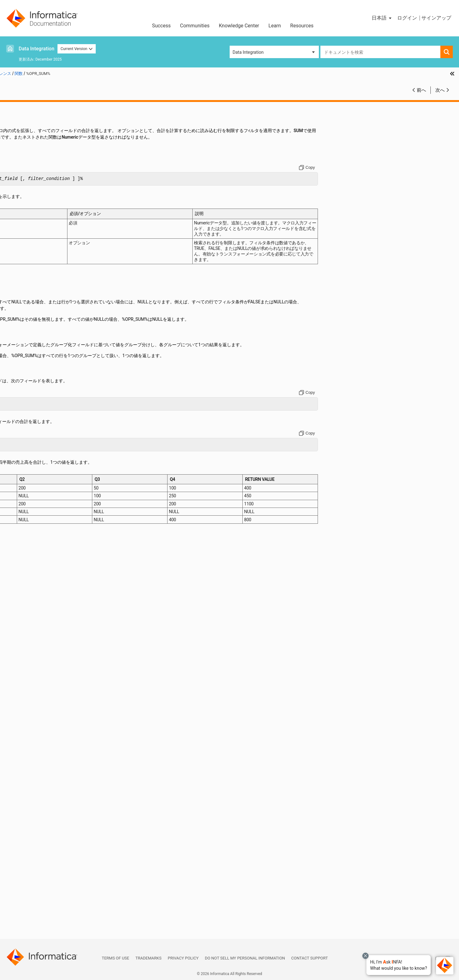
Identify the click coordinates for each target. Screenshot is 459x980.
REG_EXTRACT (34, 674)
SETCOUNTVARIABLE (41, 746)
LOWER (27, 524)
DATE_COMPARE (36, 329)
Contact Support (310, 958)
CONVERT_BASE (36, 289)
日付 (15, 133)
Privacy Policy (183, 958)
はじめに (19, 107)
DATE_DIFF (30, 335)
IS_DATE (28, 446)
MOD (25, 609)
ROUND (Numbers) (38, 720)
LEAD (25, 492)
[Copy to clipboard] (353, 174)
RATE (25, 668)
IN (22, 420)
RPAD (25, 727)
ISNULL (27, 466)
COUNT (27, 309)
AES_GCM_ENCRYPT (40, 231)
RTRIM (26, 733)
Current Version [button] (77, 49)
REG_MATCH (32, 681)
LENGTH (28, 505)
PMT (24, 642)
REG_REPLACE (34, 688)
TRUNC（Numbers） (40, 903)
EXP (24, 374)
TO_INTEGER (32, 890)
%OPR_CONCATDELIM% (43, 172)
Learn (275, 26)
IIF (22, 413)
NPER (25, 629)
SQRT (25, 805)
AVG (24, 244)
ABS (24, 198)
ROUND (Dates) (35, 714)
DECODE (28, 348)
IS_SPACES (31, 459)
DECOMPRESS (34, 355)
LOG (24, 518)
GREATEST (30, 407)
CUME (26, 322)
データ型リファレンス (32, 936)
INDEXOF (29, 426)
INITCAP (28, 433)
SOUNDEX (30, 798)
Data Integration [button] (248, 52)
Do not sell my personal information (245, 958)
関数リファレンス (28, 113)
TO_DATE (29, 870)
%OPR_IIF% (31, 178)
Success (161, 26)
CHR (24, 263)
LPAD (25, 531)
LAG (24, 472)
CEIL (24, 250)
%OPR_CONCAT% (37, 165)
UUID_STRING (33, 916)
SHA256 (28, 772)
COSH (26, 302)
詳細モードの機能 (37, 159)
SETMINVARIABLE (38, 759)
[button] (399, 965)
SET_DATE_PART (36, 740)
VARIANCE (30, 922)
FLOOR (26, 387)
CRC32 (26, 315)
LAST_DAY (30, 485)
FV (22, 394)
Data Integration (37, 49)
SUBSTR (28, 818)
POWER (27, 648)
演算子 (17, 126)
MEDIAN (28, 577)
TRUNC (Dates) (34, 896)
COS (24, 296)
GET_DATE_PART (36, 400)
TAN (24, 838)
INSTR (26, 439)
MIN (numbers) (34, 596)
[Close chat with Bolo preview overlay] (365, 956)
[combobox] (380, 52)
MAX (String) (32, 564)
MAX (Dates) (32, 550)
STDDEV (28, 812)
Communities (195, 26)
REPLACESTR (33, 701)
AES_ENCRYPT (34, 218)
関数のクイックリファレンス (48, 152)
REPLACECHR (33, 694)
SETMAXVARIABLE (38, 753)
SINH (25, 792)
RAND (25, 661)
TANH (25, 844)
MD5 (24, 570)
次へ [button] (440, 90)
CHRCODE (30, 270)
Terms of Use (115, 958)
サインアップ (436, 18)
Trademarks (149, 958)
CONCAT (28, 283)
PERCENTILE (32, 635)
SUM (24, 825)
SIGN (25, 779)
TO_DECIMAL (33, 877)
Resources (302, 26)
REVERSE (29, 707)
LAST (25, 479)
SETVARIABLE (34, 766)
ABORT (27, 191)
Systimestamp (34, 831)
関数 (15, 139)
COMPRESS (31, 276)
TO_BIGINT (30, 851)
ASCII (25, 237)
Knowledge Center (239, 26)
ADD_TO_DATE (34, 205)
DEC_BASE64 (33, 342)
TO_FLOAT (30, 883)
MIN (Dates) (32, 590)
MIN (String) (32, 603)
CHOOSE (28, 257)
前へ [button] (421, 90)
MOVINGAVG (32, 616)
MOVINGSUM (33, 622)
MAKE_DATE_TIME (38, 544)
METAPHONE (33, 583)
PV (23, 655)
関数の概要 (31, 146)
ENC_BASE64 (33, 361)
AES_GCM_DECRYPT (40, 224)
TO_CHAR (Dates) (37, 857)
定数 (15, 120)
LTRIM (26, 537)
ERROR (27, 368)
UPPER (27, 909)
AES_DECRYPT (34, 211)
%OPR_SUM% (33, 185)
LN (23, 511)
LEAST (26, 498)
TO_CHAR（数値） (38, 864)
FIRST (25, 381)
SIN (23, 785)
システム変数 (23, 929)
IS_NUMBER (32, 453)
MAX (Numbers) (35, 557)
